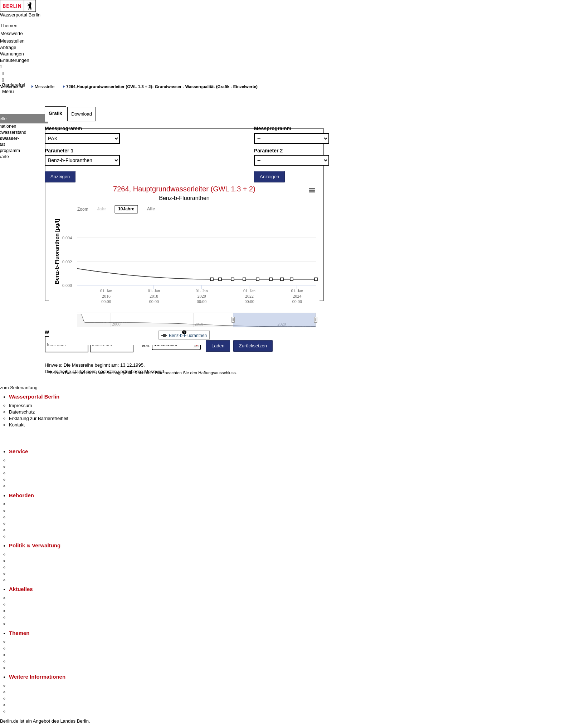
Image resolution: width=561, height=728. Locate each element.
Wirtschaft (19, 698)
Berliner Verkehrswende (34, 648)
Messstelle (45, 86)
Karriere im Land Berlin (33, 561)
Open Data (20, 574)
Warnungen (12, 54)
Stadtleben (20, 705)
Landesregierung (26, 554)
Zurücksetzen (253, 346)
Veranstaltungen (26, 611)
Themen (9, 26)
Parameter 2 (268, 151)
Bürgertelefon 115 (27, 473)
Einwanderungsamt (29, 536)
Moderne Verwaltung (30, 655)
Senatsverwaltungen (30, 511)
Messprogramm (63, 128)
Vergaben (19, 580)
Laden (218, 346)
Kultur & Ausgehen (28, 686)
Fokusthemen (23, 642)
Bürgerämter (22, 524)
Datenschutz (22, 412)
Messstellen (12, 41)
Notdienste (20, 480)
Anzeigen (60, 177)
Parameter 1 (59, 151)
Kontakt (17, 425)
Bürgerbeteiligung (27, 567)
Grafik (55, 113)
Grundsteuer (22, 668)
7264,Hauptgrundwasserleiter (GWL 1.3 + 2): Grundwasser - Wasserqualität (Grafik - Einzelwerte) (162, 86)
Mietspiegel (21, 661)
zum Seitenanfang (19, 388)
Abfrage (8, 47)
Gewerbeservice (26, 486)
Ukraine (17, 617)
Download (82, 114)
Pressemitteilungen (29, 598)
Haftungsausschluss (217, 373)
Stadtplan (19, 711)
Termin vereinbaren (29, 467)
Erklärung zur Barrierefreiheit (39, 418)
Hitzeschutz (21, 624)
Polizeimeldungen (27, 604)
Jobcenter (19, 530)
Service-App (22, 460)
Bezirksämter (23, 517)
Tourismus (19, 692)
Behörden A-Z (23, 504)
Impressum (20, 405)
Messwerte (12, 33)
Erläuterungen (15, 60)
